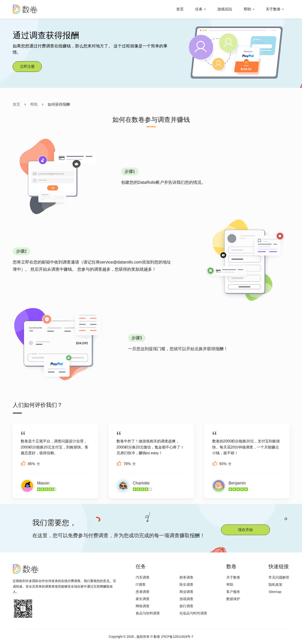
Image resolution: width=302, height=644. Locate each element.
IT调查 (141, 584)
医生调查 (186, 584)
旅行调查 (186, 606)
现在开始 (245, 530)
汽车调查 (143, 577)
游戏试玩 (225, 9)
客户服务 (233, 592)
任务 (199, 9)
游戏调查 (186, 599)
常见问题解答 (279, 577)
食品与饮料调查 (148, 613)
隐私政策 (275, 584)
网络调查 (143, 606)
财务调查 (186, 577)
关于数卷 (273, 9)
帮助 (247, 9)
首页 (180, 9)
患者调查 (143, 592)
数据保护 (233, 599)
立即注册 (27, 66)
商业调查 (186, 592)
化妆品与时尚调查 (193, 613)
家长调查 (143, 599)
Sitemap (275, 592)
